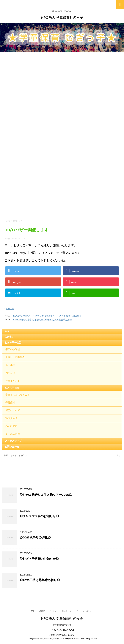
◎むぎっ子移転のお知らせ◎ (39, 559)
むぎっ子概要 (12, 388)
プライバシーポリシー (84, 611)
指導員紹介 (11, 418)
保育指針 (10, 403)
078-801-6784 (62, 629)
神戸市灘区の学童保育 (62, 624)
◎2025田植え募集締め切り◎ (40, 580)
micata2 (94, 638)
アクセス (53, 611)
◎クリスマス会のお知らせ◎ (39, 516)
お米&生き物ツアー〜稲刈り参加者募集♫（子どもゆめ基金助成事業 (47, 316)
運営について (13, 411)
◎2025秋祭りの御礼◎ (35, 538)
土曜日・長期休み (15, 357)
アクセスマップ (13, 441)
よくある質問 (13, 434)
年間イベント (13, 381)
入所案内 (9, 337)
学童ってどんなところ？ (19, 395)
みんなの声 (11, 426)
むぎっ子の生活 (13, 343)
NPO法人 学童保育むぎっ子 (62, 18)
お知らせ (10, 309)
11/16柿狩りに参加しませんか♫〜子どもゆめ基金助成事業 (42, 320)
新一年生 (10, 365)
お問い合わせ (12, 447)
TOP (7, 332)
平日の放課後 (13, 350)
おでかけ (10, 373)
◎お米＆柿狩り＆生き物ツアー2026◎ (46, 495)
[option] (62, 37)
